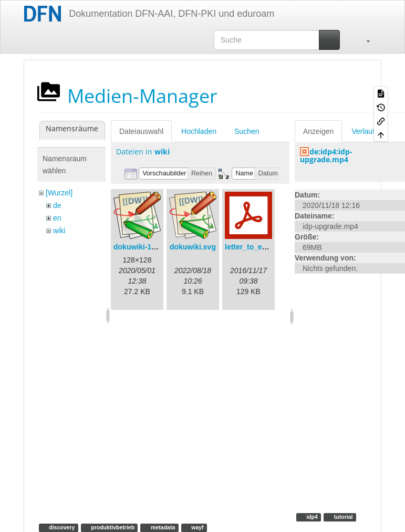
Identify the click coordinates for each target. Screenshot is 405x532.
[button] (363, 40)
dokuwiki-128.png (144, 247)
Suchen (247, 131)
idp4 (311, 517)
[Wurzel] (59, 193)
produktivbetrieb (112, 527)
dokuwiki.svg (193, 247)
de (57, 205)
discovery (61, 527)
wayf (196, 527)
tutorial (343, 517)
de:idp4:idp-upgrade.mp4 (326, 155)
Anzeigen (318, 131)
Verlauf (363, 131)
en (57, 218)
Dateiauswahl (141, 131)
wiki (59, 231)
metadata (162, 527)
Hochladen (199, 131)
